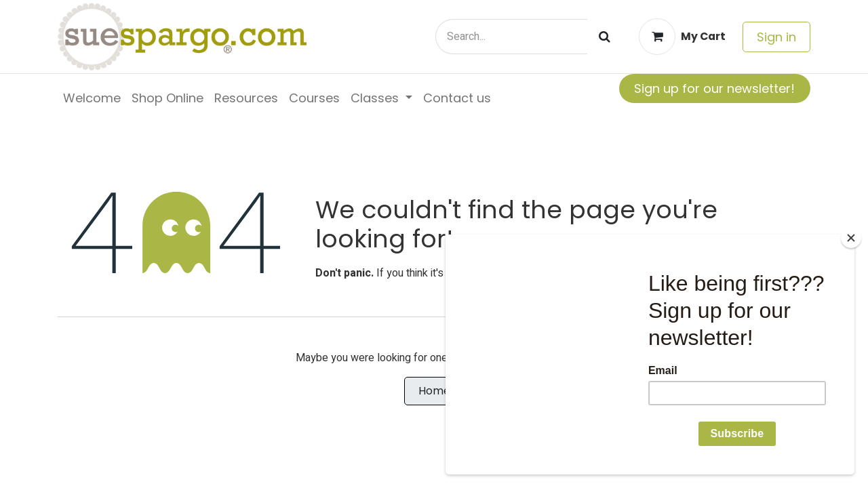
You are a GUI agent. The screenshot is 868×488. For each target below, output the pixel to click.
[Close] (851, 238)
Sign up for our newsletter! (714, 88)
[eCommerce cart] (682, 37)
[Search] (605, 37)
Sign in (776, 37)
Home (434, 391)
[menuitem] (92, 98)
